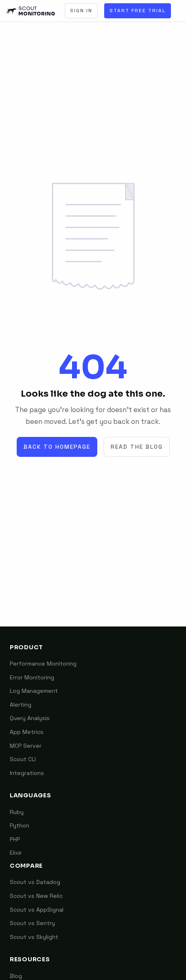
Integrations (27, 773)
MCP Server (26, 746)
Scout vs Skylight (34, 937)
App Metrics (27, 732)
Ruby (17, 812)
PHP (15, 839)
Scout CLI (23, 759)
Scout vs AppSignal (37, 910)
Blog (16, 976)
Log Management (34, 691)
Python (20, 825)
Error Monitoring (32, 677)
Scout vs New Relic (36, 896)
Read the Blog (137, 447)
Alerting (21, 705)
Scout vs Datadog (35, 882)
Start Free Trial (138, 11)
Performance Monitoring (43, 664)
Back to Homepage (57, 447)
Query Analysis (30, 718)
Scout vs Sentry (32, 923)
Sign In (81, 11)
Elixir (16, 853)
